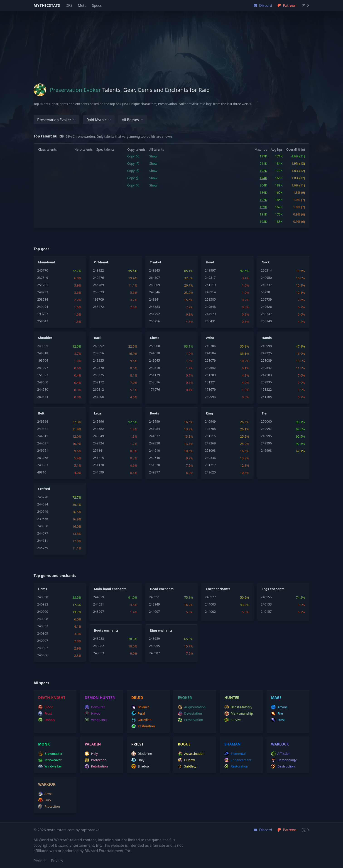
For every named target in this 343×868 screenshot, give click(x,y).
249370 (98, 368)
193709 (98, 299)
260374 (43, 397)
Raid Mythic (99, 120)
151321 (210, 382)
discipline (142, 754)
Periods (40, 861)
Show (153, 156)
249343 (154, 270)
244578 (154, 353)
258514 (43, 299)
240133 (266, 604)
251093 (210, 450)
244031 (98, 604)
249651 (43, 450)
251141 (98, 450)
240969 (43, 633)
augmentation (192, 707)
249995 (43, 346)
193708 (210, 429)
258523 (98, 292)
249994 (43, 421)
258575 (98, 375)
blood (46, 707)
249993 (210, 397)
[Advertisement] (171, 43)
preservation (190, 720)
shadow (140, 766)
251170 (98, 465)
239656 (98, 353)
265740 (266, 321)
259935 (266, 382)
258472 (98, 307)
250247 (266, 314)
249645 (154, 360)
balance (140, 707)
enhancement (238, 760)
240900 (43, 612)
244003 (210, 604)
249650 (43, 382)
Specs (97, 5)
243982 (98, 646)
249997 (210, 270)
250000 (154, 346)
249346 (154, 292)
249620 (210, 472)
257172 (98, 382)
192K (263, 171)
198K (263, 222)
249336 (210, 458)
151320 (154, 465)
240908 (43, 619)
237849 (43, 278)
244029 (98, 597)
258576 (154, 382)
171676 (154, 389)
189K (263, 192)
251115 (210, 436)
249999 (154, 421)
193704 (43, 360)
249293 (43, 292)
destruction (283, 766)
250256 (154, 321)
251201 (43, 285)
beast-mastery (238, 707)
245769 (98, 285)
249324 (98, 443)
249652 (210, 368)
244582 (98, 429)
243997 (98, 612)
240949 (210, 421)
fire (277, 714)
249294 (43, 307)
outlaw (186, 760)
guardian (141, 720)
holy (91, 754)
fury (45, 800)
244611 (43, 436)
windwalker (50, 766)
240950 (266, 278)
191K (263, 214)
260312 (98, 389)
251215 (98, 458)
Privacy (57, 861)
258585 (210, 299)
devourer (95, 707)
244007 (154, 612)
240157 (266, 612)
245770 (43, 270)
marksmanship (239, 714)
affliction (281, 754)
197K (263, 156)
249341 (154, 299)
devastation (190, 714)
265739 (266, 299)
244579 (210, 314)
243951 (154, 597)
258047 (43, 321)
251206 (98, 397)
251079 (210, 360)
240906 (43, 655)
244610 (154, 450)
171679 (210, 389)
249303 (43, 465)
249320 (154, 443)
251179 (154, 375)
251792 (154, 314)
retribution (96, 766)
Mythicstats (47, 5)
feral (138, 714)
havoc (92, 714)
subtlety (187, 766)
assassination (191, 754)
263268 (43, 458)
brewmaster (50, 754)
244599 (98, 472)
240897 (43, 626)
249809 (154, 285)
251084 (154, 429)
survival (233, 720)
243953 (98, 653)
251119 (210, 285)
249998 (266, 346)
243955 (154, 646)
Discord (263, 830)
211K (263, 163)
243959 (154, 639)
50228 (265, 292)
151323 (43, 375)
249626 (266, 307)
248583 (154, 307)
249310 (154, 368)
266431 (210, 321)
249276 (98, 278)
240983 (43, 604)
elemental (235, 754)
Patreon (287, 830)
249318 (43, 353)
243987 (154, 653)
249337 (266, 285)
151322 (266, 389)
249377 (154, 472)
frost (45, 714)
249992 (98, 346)
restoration (143, 726)
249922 (98, 270)
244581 (43, 443)
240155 (266, 597)
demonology (284, 760)
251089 (266, 360)
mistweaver (50, 760)
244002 (210, 612)
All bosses (133, 120)
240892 (43, 648)
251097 (43, 368)
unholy (47, 720)
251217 (210, 465)
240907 (43, 641)
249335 (98, 360)
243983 (98, 639)
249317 (210, 278)
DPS (69, 5)
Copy (133, 156)
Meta (82, 5)
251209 (210, 375)
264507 (154, 278)
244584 (210, 353)
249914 (210, 292)
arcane (279, 707)
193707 (43, 314)
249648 (210, 307)
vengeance (96, 720)
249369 (210, 443)
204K (263, 185)
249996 (98, 421)
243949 (154, 604)
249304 (210, 346)
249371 (43, 429)
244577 (154, 436)
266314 (266, 270)
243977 (210, 597)
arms (45, 794)
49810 (42, 472)
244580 (43, 389)
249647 (266, 368)
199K (263, 207)
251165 (266, 397)
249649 (98, 436)
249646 (154, 458)
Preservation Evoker (56, 120)
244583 (266, 375)
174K (263, 178)
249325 (266, 353)
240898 (43, 597)
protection (96, 760)
